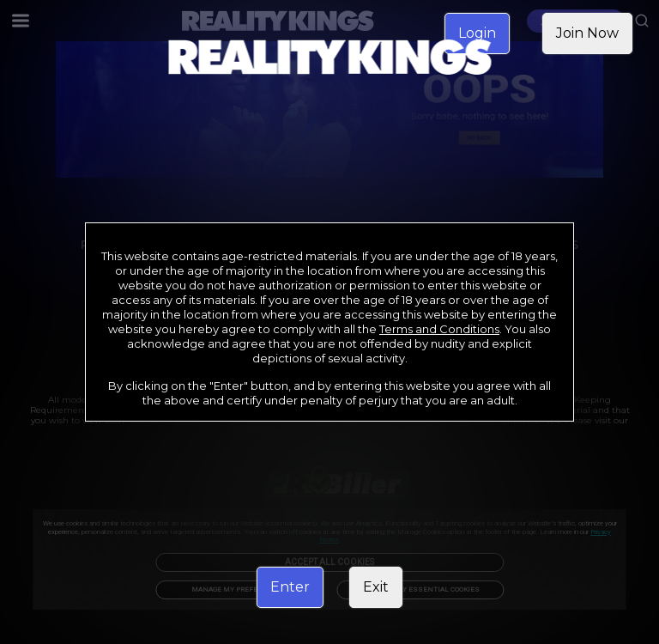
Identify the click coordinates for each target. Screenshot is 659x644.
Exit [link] (376, 587)
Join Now (587, 33)
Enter (290, 587)
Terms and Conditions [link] (439, 329)
